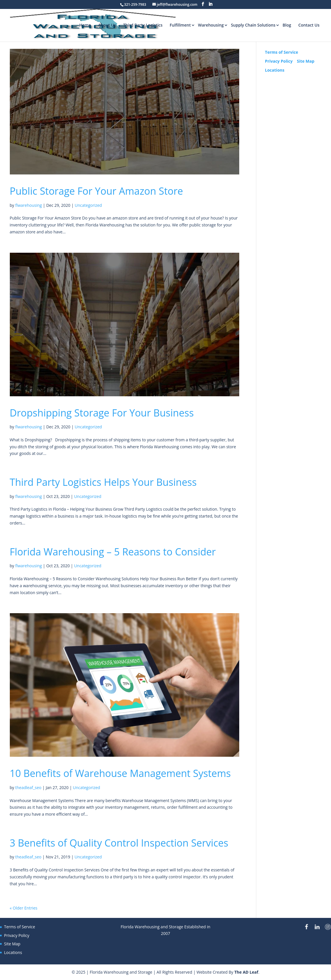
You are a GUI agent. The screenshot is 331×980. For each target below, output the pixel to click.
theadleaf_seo (28, 787)
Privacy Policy (279, 61)
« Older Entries (24, 908)
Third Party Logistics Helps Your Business (103, 482)
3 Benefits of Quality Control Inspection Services (119, 843)
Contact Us (309, 25)
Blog (287, 25)
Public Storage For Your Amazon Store (97, 191)
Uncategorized (88, 205)
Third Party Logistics (143, 25)
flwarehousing (29, 205)
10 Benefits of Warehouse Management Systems (120, 773)
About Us (107, 25)
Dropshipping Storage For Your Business (102, 413)
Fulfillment (180, 25)
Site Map (306, 61)
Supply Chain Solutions (253, 25)
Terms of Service (282, 52)
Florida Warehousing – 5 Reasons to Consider (113, 552)
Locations (275, 70)
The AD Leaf (246, 972)
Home (85, 25)
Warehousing (211, 25)
